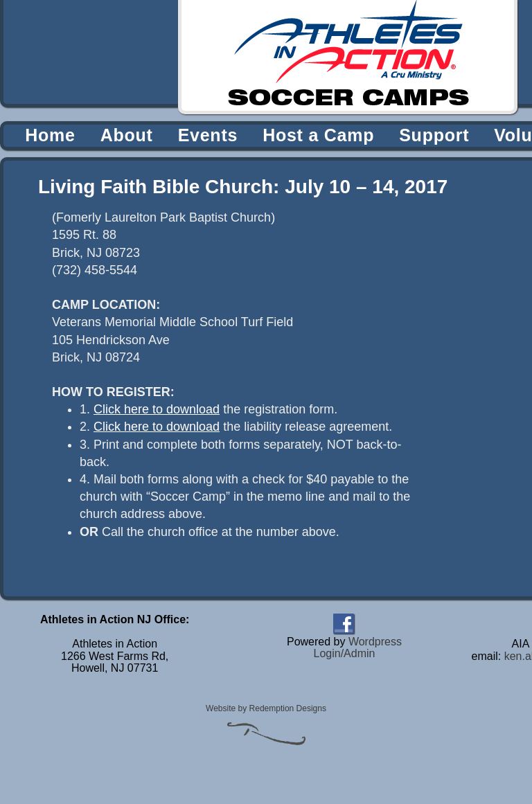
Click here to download (157, 409)
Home (50, 135)
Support (434, 135)
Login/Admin (344, 653)
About (127, 135)
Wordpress (375, 642)
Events (208, 135)
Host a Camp (318, 135)
